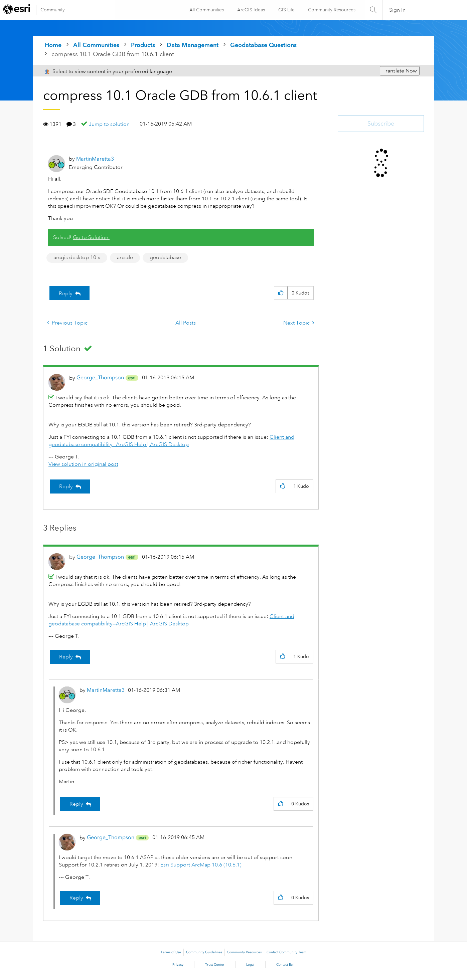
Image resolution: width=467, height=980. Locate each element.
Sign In (397, 10)
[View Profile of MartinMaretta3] (95, 159)
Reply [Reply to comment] (66, 486)
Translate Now (400, 71)
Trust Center (215, 965)
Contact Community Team (286, 952)
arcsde (125, 257)
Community (53, 10)
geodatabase (165, 257)
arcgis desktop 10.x (77, 257)
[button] (281, 293)
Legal (250, 965)
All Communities (206, 10)
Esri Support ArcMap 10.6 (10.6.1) (201, 865)
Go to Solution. (91, 237)
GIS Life (286, 10)
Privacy (178, 965)
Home (53, 45)
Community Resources (331, 10)
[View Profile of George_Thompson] (100, 377)
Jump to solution (109, 124)
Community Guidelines (204, 952)
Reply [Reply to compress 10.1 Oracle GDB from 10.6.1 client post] (66, 293)
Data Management (193, 45)
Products (143, 45)
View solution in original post (83, 464)
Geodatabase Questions (263, 45)
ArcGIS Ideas (250, 10)
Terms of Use (171, 952)
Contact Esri (285, 965)
